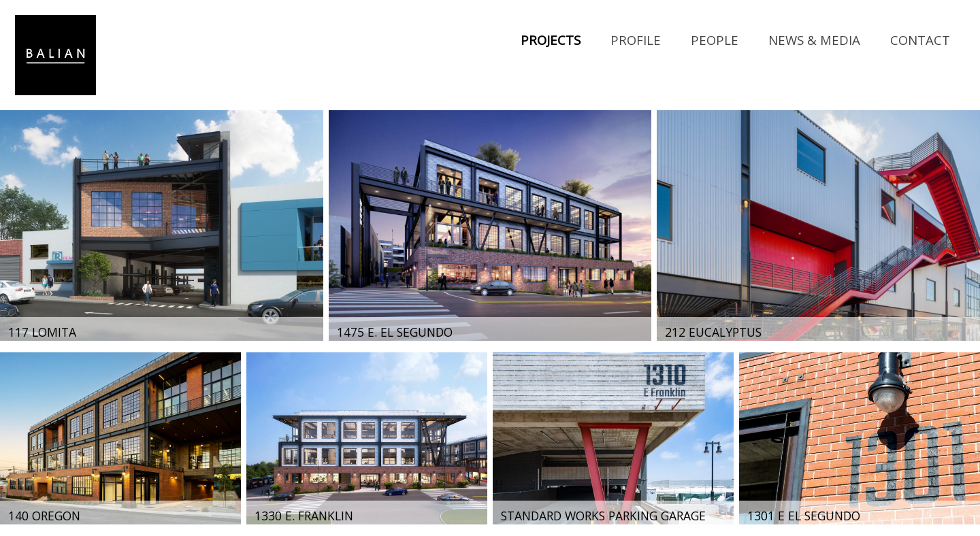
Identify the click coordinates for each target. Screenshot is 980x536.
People (715, 40)
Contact (920, 40)
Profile (636, 40)
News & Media (814, 40)
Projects (551, 40)
